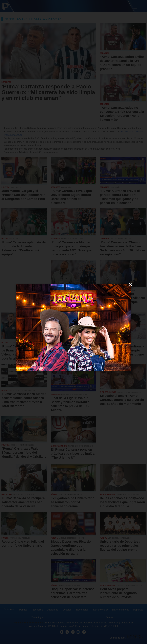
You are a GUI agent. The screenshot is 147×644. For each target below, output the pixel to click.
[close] (131, 285)
